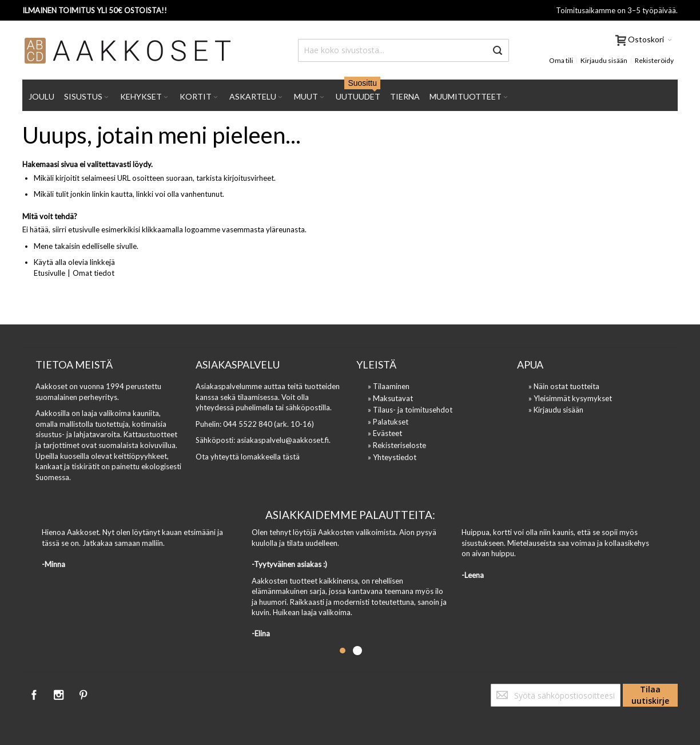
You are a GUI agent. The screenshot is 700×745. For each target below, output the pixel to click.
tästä (291, 457)
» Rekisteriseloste (397, 445)
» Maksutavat (390, 398)
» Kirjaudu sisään (556, 410)
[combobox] (403, 50)
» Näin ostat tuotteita (564, 386)
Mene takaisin (57, 246)
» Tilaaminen (389, 386)
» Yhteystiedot (392, 457)
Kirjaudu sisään (604, 60)
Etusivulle (49, 273)
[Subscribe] (650, 695)
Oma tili (561, 60)
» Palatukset (388, 422)
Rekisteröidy (654, 60)
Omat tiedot (94, 273)
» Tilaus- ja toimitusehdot (410, 410)
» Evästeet (385, 433)
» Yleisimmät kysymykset (570, 398)
